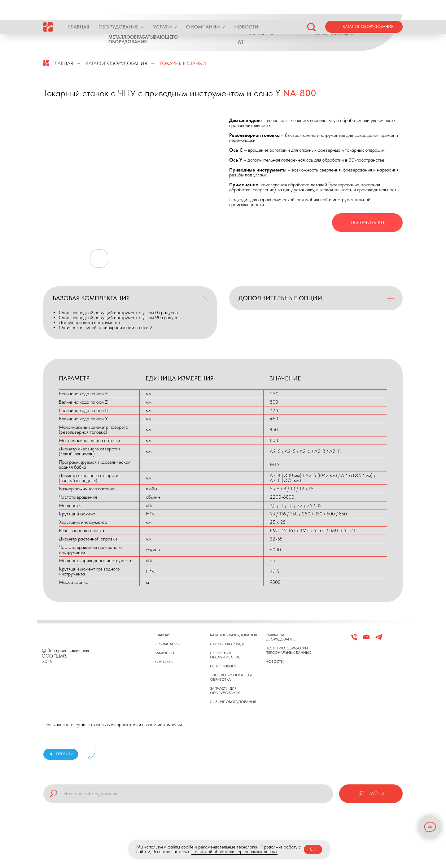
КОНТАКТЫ (164, 662)
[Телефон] (354, 640)
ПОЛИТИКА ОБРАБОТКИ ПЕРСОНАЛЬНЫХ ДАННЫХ (288, 650)
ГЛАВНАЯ (79, 7)
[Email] (366, 640)
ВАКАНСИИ (164, 653)
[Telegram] (378, 640)
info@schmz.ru (335, 33)
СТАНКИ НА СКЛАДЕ (227, 644)
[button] (311, 7)
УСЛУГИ (162, 7)
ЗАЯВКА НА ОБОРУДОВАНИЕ (280, 637)
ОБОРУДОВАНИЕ (119, 7)
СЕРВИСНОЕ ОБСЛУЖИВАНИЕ (225, 655)
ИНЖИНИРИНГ (223, 666)
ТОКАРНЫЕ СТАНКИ (183, 63)
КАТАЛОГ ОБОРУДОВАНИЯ (116, 63)
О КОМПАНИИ (203, 7)
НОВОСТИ (246, 7)
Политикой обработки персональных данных (234, 852)
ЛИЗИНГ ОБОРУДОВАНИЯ (233, 702)
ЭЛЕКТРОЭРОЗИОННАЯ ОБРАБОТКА (231, 677)
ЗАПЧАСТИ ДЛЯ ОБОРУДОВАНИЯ (225, 691)
